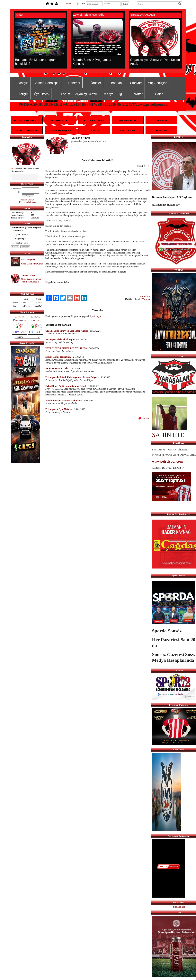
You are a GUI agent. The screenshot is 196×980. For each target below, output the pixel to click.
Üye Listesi (42, 94)
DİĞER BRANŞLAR (60, 130)
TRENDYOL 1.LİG (60, 120)
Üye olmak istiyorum (27, 202)
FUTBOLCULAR (128, 120)
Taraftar (137, 94)
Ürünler (96, 83)
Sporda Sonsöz (20, 234)
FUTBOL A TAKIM (94, 120)
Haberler (74, 83)
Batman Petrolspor (47, 83)
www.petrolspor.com (167, 461)
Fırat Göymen (28, 259)
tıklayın (98, 316)
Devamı (144, 418)
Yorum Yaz (145, 296)
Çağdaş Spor (19, 239)
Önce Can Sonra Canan (32, 264)
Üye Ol (69, 4)
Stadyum (136, 83)
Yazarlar (146, 299)
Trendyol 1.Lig (112, 94)
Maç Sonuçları (158, 83)
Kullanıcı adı (16, 189)
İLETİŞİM (94, 130)
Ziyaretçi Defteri (86, 94)
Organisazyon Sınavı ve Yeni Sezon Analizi (32, 280)
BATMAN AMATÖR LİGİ (27, 120)
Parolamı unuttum (28, 200)
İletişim (24, 94)
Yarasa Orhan (28, 275)
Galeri (159, 94)
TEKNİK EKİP (128, 130)
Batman (116, 83)
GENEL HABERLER (27, 130)
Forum (66, 94)
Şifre (20, 192)
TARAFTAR (161, 120)
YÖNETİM (161, 130)
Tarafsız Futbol (20, 243)
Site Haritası (179, 907)
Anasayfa (22, 83)
